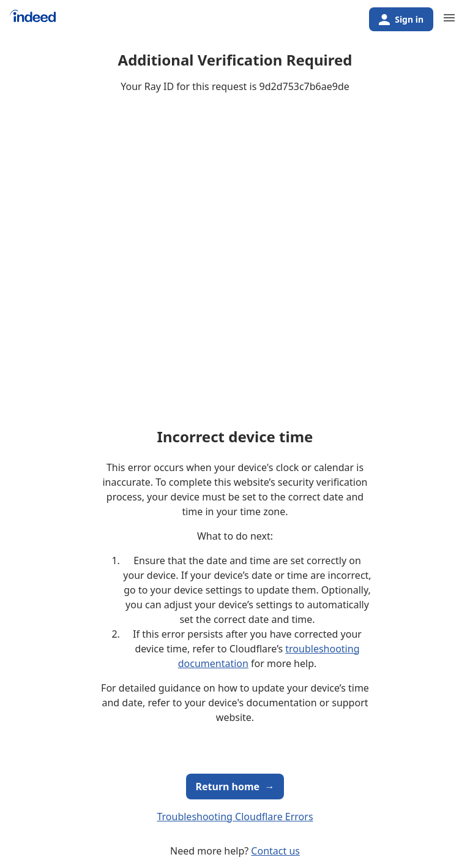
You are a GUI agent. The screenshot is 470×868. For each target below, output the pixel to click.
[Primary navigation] (449, 18)
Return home (235, 787)
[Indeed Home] (33, 21)
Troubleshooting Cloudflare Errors (235, 817)
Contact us (275, 851)
